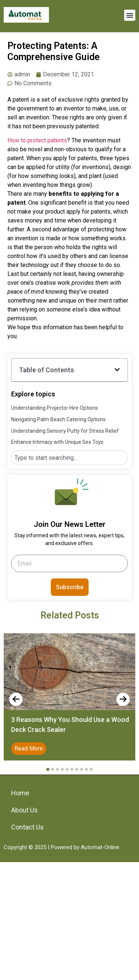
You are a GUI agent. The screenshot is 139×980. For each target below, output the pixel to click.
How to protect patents (37, 140)
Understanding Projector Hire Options (54, 408)
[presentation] (16, 699)
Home (20, 793)
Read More (29, 748)
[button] (130, 15)
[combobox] (69, 458)
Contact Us (27, 827)
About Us (24, 810)
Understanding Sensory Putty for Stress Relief (65, 431)
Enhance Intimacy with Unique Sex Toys (57, 442)
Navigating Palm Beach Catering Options (58, 419)
